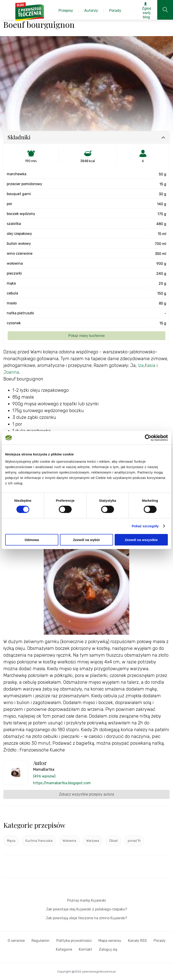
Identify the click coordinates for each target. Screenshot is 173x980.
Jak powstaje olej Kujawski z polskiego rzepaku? (87, 909)
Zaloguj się (108, 949)
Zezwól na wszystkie (141, 540)
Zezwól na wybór (86, 540)
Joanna (11, 372)
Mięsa (11, 841)
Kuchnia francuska (39, 841)
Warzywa (93, 841)
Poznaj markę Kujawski (86, 900)
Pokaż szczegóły (145, 526)
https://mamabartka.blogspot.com (62, 783)
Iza (141, 365)
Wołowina (69, 841)
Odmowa (32, 540)
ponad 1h (134, 841)
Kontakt (85, 949)
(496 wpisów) (44, 776)
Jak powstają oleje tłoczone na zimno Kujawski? (86, 918)
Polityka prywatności (74, 941)
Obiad (113, 841)
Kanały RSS (137, 941)
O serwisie (16, 941)
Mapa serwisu (110, 941)
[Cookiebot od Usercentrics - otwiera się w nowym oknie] (148, 438)
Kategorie (64, 949)
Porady (160, 941)
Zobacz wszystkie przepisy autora (86, 794)
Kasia (150, 365)
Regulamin (41, 941)
